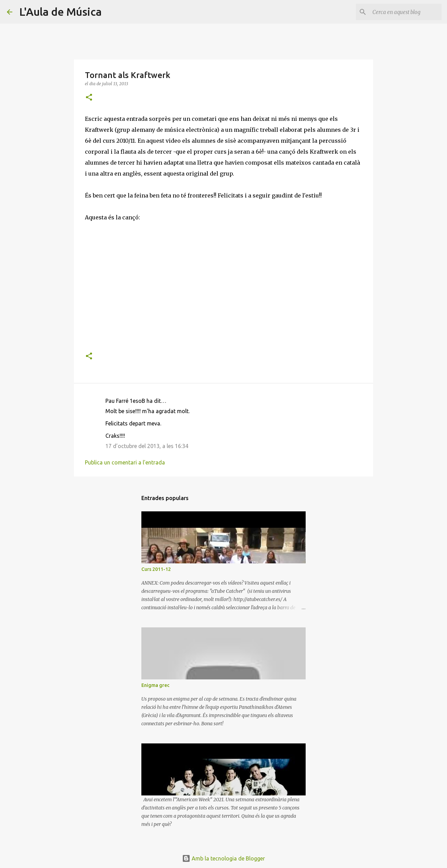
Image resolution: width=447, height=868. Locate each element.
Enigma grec (155, 685)
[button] (89, 98)
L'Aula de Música (60, 12)
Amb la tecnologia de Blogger (223, 858)
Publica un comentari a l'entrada (125, 462)
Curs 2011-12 (156, 569)
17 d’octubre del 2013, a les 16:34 (147, 446)
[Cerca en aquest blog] (406, 12)
